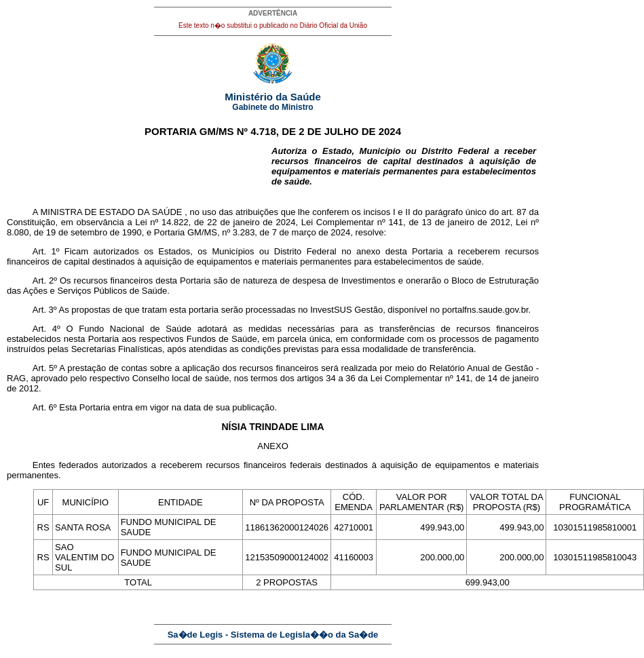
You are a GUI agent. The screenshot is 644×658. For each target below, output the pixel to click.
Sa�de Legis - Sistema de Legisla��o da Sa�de (273, 635)
